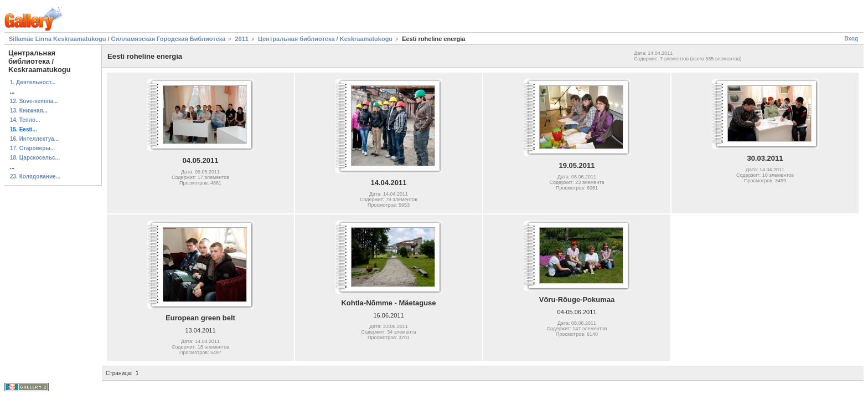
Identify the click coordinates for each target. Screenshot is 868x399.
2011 (241, 39)
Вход (851, 39)
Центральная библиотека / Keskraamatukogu (325, 39)
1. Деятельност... (33, 82)
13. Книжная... (29, 111)
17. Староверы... (32, 148)
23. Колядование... (35, 177)
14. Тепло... (25, 120)
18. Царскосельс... (35, 158)
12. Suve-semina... (34, 101)
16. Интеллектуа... (34, 139)
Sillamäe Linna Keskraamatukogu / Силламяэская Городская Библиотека (117, 39)
